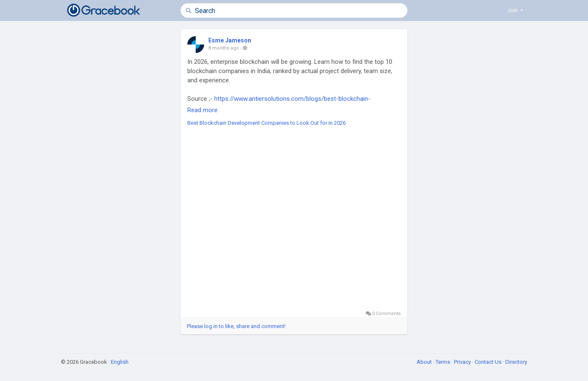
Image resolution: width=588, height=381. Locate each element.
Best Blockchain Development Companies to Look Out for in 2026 (266, 123)
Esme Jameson (230, 40)
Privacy (463, 362)
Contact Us (489, 362)
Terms (444, 362)
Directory (516, 362)
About (425, 362)
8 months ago (224, 48)
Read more (202, 110)
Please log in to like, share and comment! (236, 326)
